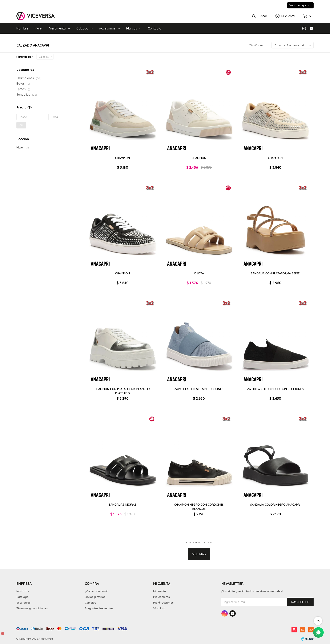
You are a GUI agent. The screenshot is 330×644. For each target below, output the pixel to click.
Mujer (39, 28)
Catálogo (23, 597)
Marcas (132, 28)
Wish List (159, 608)
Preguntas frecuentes (99, 608)
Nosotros (23, 591)
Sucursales (23, 603)
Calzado (82, 28)
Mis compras (162, 597)
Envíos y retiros (95, 597)
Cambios (90, 603)
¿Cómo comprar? (96, 591)
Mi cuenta (160, 591)
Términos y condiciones (32, 608)
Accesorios (107, 28)
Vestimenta (57, 28)
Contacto (155, 28)
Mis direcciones (163, 603)
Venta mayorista (300, 5)
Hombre (22, 28)
